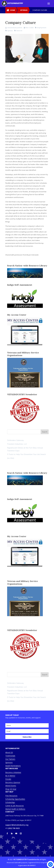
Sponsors (9, 762)
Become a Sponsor (13, 782)
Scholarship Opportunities (15, 799)
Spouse (10, 31)
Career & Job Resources (15, 806)
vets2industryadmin (15, 28)
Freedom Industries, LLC (17, 444)
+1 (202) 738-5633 (12, 828)
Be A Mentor (10, 776)
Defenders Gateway (15, 440)
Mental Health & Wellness (15, 809)
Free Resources (11, 796)
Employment (42, 28)
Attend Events (11, 786)
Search (45, 675)
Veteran (19, 31)
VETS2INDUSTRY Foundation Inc (26, 859)
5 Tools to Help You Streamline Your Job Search (26, 454)
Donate (8, 779)
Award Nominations (13, 766)
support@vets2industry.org (17, 825)
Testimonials (10, 756)
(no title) (11, 458)
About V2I (9, 752)
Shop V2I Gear (11, 789)
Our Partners (10, 759)
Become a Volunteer (13, 772)
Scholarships (10, 802)
